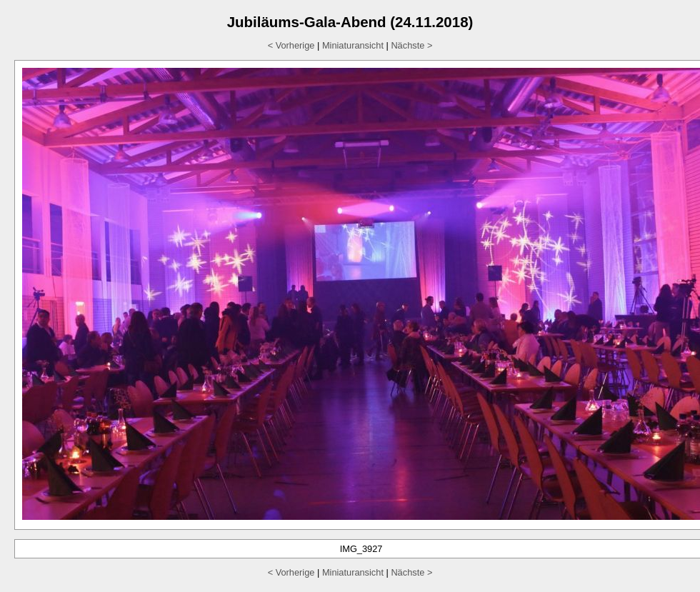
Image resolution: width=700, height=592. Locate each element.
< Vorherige (291, 45)
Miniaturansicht (353, 45)
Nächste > (411, 45)
